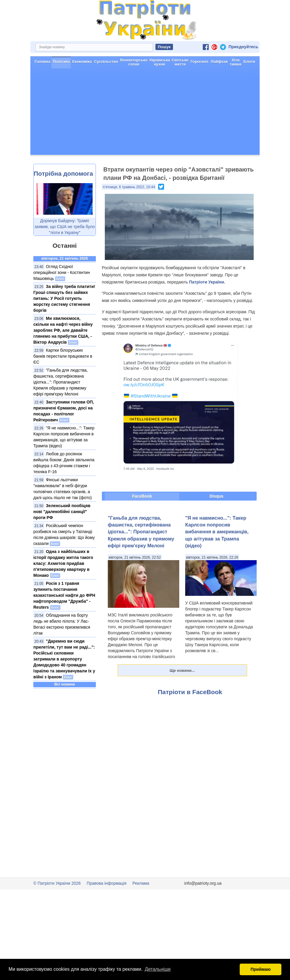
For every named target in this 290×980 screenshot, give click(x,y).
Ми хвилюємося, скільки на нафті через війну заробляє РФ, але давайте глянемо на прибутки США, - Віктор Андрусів (63, 330)
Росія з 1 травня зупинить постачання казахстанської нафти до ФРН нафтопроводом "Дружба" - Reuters (64, 595)
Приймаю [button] (261, 969)
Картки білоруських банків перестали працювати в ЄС (63, 356)
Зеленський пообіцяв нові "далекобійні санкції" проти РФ (62, 512)
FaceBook (142, 496)
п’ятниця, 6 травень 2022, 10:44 (129, 187)
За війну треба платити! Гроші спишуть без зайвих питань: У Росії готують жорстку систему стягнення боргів (64, 298)
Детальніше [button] (158, 969)
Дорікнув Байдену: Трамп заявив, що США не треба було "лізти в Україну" (65, 227)
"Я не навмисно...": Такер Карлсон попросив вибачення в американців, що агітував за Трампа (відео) (217, 532)
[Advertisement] (145, 113)
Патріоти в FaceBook (190, 692)
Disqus (217, 496)
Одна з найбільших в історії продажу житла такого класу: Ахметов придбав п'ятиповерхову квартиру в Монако (63, 563)
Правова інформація (107, 883)
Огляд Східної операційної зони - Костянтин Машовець (62, 272)
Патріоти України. (207, 282)
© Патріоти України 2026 (57, 883)
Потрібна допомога (63, 173)
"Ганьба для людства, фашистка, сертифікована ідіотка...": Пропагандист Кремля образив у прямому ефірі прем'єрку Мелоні (61, 382)
